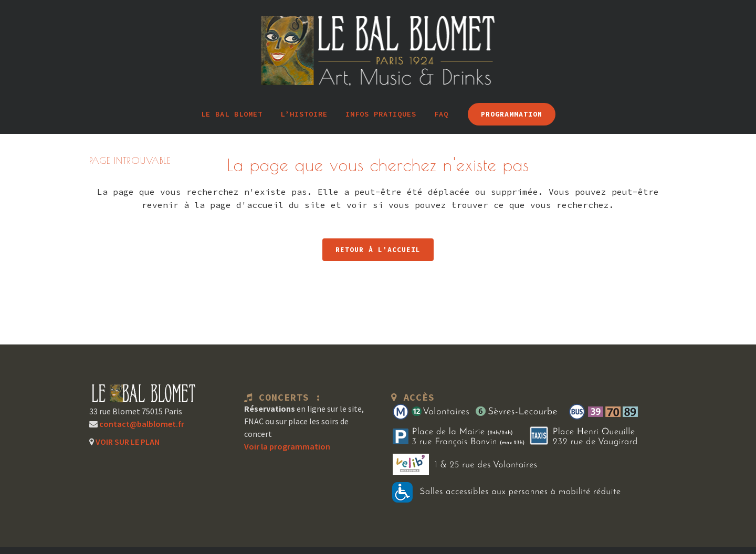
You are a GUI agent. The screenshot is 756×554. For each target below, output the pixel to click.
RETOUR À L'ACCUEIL (378, 250)
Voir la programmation (287, 446)
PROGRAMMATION (512, 114)
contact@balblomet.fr (141, 424)
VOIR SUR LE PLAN (127, 442)
